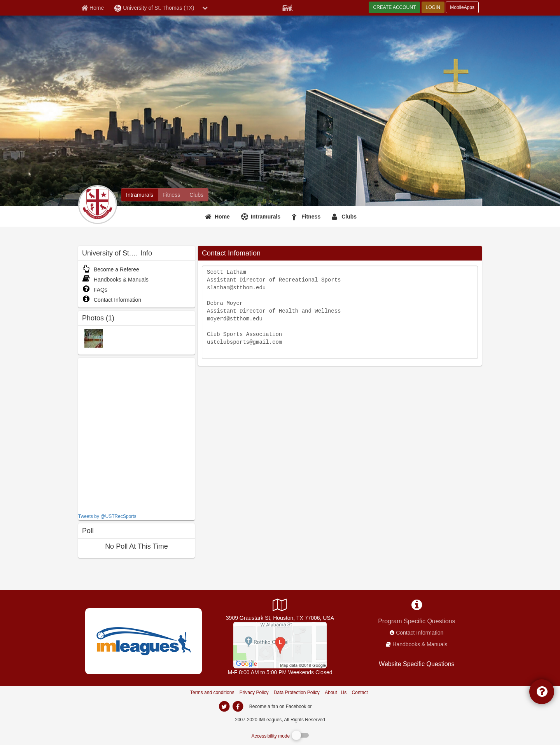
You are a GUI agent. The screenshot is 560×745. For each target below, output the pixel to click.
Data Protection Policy (297, 693)
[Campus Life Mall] (280, 645)
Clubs (349, 217)
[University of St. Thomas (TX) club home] (196, 195)
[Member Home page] (93, 8)
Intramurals (266, 217)
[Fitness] (307, 217)
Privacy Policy (254, 693)
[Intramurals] (262, 217)
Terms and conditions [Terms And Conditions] (212, 693)
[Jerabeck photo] (94, 338)
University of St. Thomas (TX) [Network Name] (154, 8)
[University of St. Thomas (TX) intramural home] (140, 195)
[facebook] (329, 706)
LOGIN (433, 7)
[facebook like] (136, 435)
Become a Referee (111, 269)
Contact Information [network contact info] (420, 633)
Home (222, 217)
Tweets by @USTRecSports (107, 516)
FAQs (95, 290)
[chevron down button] (205, 8)
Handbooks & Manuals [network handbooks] (420, 644)
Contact (360, 693)
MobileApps (462, 7)
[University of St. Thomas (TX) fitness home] (171, 195)
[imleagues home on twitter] (224, 707)
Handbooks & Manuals (115, 280)
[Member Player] (288, 7)
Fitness (311, 217)
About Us (336, 693)
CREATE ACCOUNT (394, 7)
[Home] (218, 217)
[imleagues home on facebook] (238, 707)
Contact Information (112, 300)
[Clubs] (345, 217)
